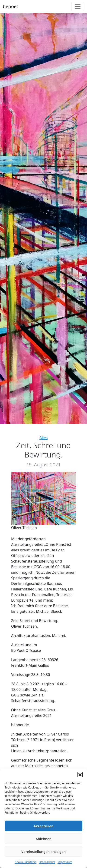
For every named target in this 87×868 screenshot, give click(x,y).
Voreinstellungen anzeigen (43, 851)
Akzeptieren (44, 826)
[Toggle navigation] (78, 7)
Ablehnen (43, 839)
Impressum (65, 862)
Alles (43, 438)
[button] (80, 774)
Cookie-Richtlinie (26, 862)
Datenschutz (47, 862)
